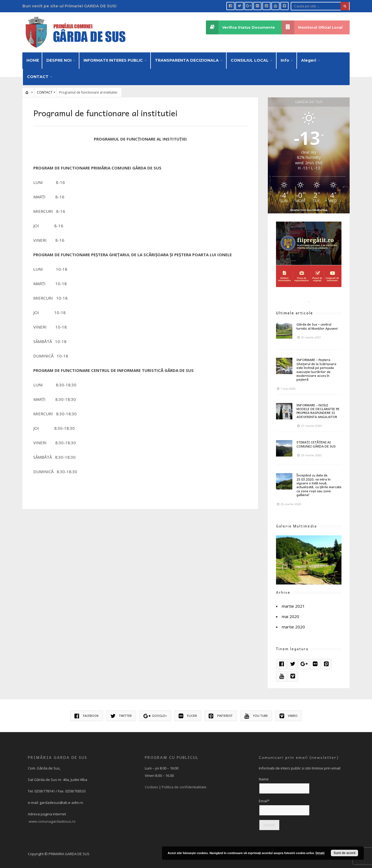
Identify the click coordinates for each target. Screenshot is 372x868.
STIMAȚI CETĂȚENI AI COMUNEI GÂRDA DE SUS (316, 442)
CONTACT (38, 75)
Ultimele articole (295, 311)
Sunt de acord (344, 853)
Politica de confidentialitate (184, 785)
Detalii (320, 853)
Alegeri (309, 58)
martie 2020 (293, 625)
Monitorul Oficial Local (312, 27)
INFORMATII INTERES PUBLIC (113, 58)
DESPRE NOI (59, 58)
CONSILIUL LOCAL (250, 58)
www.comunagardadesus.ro (52, 819)
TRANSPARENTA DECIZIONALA (187, 58)
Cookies (151, 785)
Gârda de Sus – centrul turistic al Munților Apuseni (317, 324)
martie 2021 (293, 604)
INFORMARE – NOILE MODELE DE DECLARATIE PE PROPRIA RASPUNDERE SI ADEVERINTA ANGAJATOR (318, 409)
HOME (33, 58)
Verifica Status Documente (240, 27)
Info (285, 58)
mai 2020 (290, 615)
